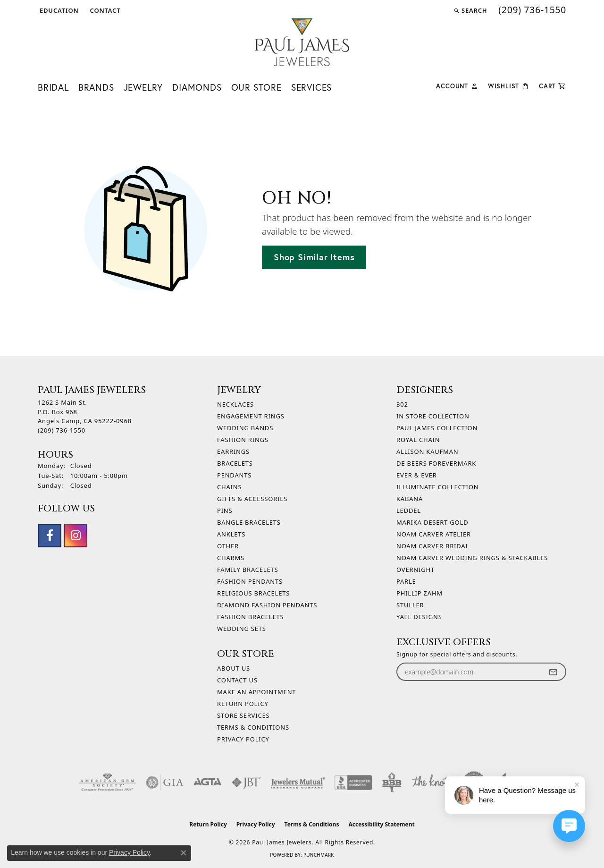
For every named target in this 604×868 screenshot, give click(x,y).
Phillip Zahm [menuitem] (419, 593)
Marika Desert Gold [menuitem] (432, 522)
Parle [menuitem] (406, 581)
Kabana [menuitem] (410, 499)
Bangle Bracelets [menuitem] (249, 522)
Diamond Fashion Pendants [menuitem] (267, 605)
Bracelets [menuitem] (235, 463)
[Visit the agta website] (207, 783)
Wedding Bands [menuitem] (245, 428)
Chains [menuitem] (229, 487)
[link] (105, 10)
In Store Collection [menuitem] (433, 416)
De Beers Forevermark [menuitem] (436, 463)
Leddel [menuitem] (409, 511)
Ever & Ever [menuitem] (417, 475)
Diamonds (197, 87)
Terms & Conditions (253, 727)
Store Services (243, 715)
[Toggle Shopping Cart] (553, 85)
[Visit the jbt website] (246, 783)
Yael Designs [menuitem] (419, 617)
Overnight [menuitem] (415, 570)
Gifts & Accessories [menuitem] (252, 499)
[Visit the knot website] (430, 783)
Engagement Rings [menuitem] (251, 416)
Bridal (53, 87)
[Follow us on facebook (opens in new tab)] (50, 536)
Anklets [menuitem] (231, 534)
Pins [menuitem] (225, 511)
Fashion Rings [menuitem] (243, 440)
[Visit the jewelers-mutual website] (298, 783)
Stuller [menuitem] (410, 605)
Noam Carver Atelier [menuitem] (434, 534)
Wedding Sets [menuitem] (242, 629)
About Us (234, 668)
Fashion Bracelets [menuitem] (250, 617)
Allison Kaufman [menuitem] (427, 451)
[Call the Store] (62, 430)
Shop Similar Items (314, 257)
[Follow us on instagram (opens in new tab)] (75, 536)
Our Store (256, 87)
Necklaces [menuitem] (235, 404)
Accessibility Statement (381, 824)
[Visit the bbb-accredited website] (353, 783)
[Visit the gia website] (165, 783)
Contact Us (237, 680)
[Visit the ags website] (107, 783)
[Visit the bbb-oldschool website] (392, 783)
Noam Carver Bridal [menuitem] (433, 546)
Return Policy (243, 704)
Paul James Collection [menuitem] (437, 428)
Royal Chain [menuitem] (418, 440)
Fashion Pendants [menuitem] (250, 581)
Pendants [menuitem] (234, 475)
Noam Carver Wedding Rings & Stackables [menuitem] (472, 558)
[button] (58, 10)
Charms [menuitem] (231, 558)
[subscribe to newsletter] (553, 672)
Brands (96, 87)
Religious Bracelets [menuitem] (253, 593)
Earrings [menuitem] (233, 451)
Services (311, 87)
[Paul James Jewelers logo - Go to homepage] (302, 42)
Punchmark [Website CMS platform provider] (319, 855)
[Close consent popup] (184, 853)
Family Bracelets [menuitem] (247, 570)
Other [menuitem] (228, 546)
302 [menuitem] (402, 404)
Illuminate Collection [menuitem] (437, 487)
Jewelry (143, 87)
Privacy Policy (243, 739)
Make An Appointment (256, 692)
